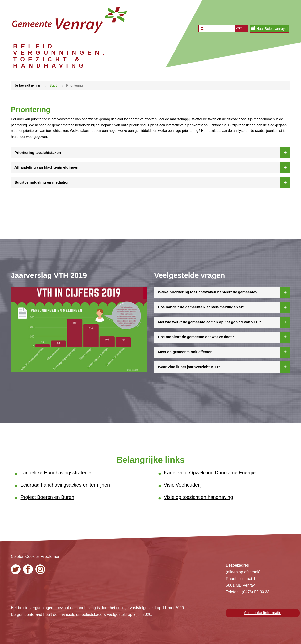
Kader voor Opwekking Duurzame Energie (210, 473)
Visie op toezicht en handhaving (199, 497)
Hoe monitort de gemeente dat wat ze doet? (224, 337)
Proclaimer (50, 557)
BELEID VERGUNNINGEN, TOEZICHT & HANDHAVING (60, 56)
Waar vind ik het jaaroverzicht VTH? (224, 367)
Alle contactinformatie (263, 613)
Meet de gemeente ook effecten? (224, 352)
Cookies (33, 557)
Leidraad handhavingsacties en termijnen (65, 485)
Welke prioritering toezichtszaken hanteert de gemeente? (224, 292)
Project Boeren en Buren (47, 497)
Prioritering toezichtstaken (152, 153)
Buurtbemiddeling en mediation (152, 182)
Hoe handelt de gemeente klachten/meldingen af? (224, 307)
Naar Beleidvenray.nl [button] (269, 28)
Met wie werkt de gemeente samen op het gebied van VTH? (224, 322)
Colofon (18, 557)
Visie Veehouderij (183, 485)
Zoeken (242, 28)
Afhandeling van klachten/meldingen (152, 167)
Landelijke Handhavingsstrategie (56, 473)
